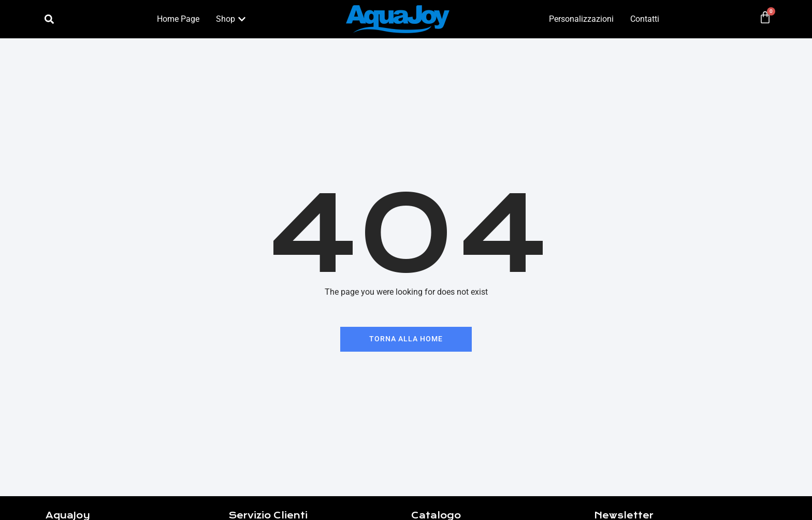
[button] (49, 19)
